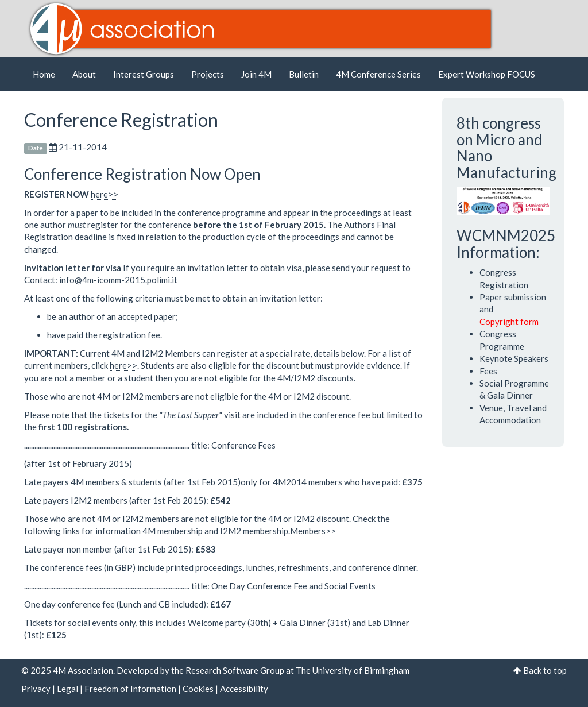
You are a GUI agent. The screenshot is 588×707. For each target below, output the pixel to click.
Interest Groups (144, 74)
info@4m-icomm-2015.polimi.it (118, 280)
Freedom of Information (130, 689)
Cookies (198, 689)
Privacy (36, 689)
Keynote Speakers (514, 358)
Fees (488, 371)
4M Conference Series (378, 74)
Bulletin (304, 74)
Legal (67, 689)
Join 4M (256, 74)
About (84, 74)
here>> (105, 194)
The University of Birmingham (353, 670)
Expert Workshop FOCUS (487, 74)
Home (44, 74)
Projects (208, 74)
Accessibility (244, 689)
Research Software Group (235, 670)
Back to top (545, 670)
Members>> (313, 531)
